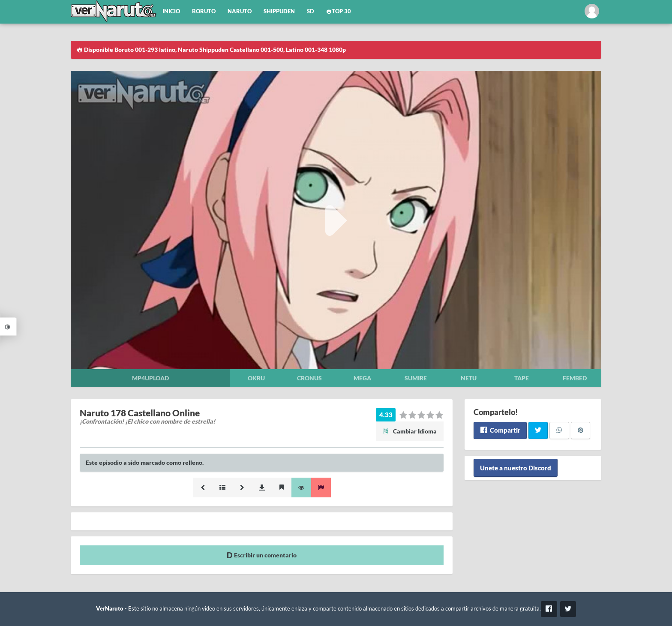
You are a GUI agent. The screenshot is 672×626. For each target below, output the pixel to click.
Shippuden (279, 11)
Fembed (575, 378)
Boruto (204, 11)
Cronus (309, 378)
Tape (522, 378)
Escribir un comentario (262, 555)
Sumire (416, 378)
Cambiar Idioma (410, 431)
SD (310, 11)
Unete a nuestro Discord (516, 468)
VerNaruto (110, 609)
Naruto (240, 11)
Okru (256, 378)
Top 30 (339, 11)
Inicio (171, 11)
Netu (469, 378)
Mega (362, 378)
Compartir (500, 430)
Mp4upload (150, 378)
